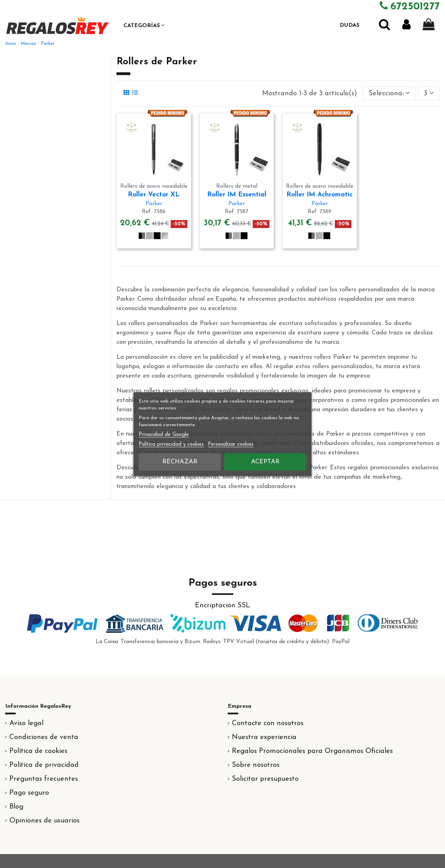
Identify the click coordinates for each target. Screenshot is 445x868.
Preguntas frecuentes (44, 779)
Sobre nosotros (256, 765)
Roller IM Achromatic (319, 195)
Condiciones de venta (44, 737)
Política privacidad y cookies (171, 444)
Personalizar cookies (231, 444)
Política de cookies (38, 751)
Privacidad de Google (164, 434)
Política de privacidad (44, 765)
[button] (144, 25)
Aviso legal (26, 723)
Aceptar (265, 461)
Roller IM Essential (237, 195)
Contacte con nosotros (268, 723)
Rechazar (180, 461)
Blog (16, 807)
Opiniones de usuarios (44, 821)
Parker (154, 204)
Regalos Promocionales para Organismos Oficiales (312, 751)
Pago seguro (29, 793)
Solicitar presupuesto (265, 779)
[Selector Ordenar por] (389, 94)
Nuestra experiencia (264, 737)
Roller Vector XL (154, 195)
